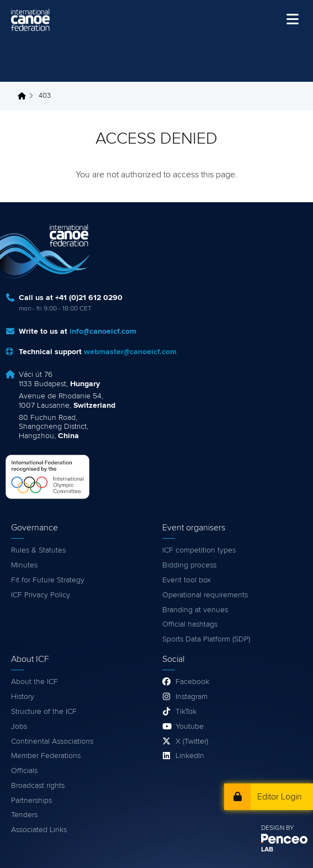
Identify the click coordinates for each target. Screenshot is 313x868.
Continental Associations (52, 741)
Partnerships (31, 801)
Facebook (192, 682)
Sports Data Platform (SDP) (206, 639)
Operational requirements (205, 595)
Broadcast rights (38, 786)
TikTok (186, 712)
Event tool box (187, 580)
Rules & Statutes (38, 550)
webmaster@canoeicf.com (130, 352)
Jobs (19, 727)
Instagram (192, 697)
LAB (267, 850)
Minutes (24, 565)
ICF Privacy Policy (41, 595)
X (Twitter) (192, 741)
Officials (24, 771)
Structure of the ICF (44, 712)
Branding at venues (195, 610)
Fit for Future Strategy (48, 580)
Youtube (190, 727)
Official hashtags (190, 624)
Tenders (24, 815)
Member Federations (46, 756)
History (23, 697)
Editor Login (280, 797)
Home (25, 96)
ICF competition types (199, 550)
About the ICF (35, 682)
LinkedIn (190, 756)
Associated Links (39, 830)
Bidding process (189, 565)
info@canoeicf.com (103, 332)
